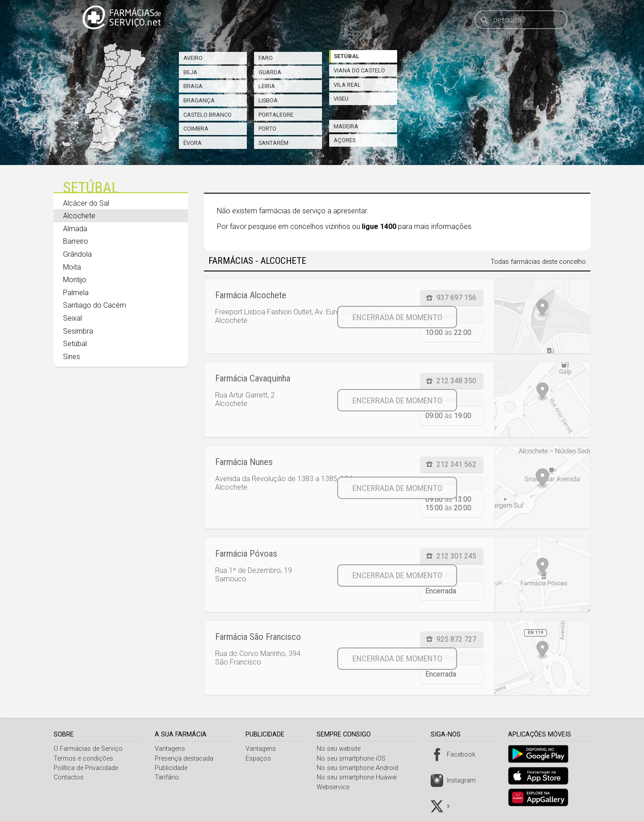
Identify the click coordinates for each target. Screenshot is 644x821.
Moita (72, 267)
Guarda (270, 72)
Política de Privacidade (86, 768)
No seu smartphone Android (361, 768)
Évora (193, 143)
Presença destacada (185, 759)
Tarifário (168, 777)
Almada (75, 229)
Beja (190, 72)
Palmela (76, 293)
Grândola (77, 254)
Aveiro (193, 58)
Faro (266, 58)
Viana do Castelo (359, 70)
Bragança (199, 100)
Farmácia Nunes (244, 462)
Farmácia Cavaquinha (253, 378)
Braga (193, 86)
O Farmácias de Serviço (88, 749)
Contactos (69, 777)
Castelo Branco (208, 115)
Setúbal (346, 56)
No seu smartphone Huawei (360, 777)
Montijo (75, 280)
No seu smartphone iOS (355, 759)
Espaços (261, 759)
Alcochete (79, 216)
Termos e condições (83, 759)
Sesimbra (78, 331)
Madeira (346, 126)
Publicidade (172, 768)
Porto (267, 129)
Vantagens (171, 749)
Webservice (337, 787)
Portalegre (276, 115)
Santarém (273, 143)
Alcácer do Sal (86, 203)
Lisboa (268, 100)
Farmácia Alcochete (251, 295)
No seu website (342, 749)
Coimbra (196, 129)
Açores (345, 140)
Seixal (72, 318)
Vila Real (347, 85)
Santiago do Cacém (95, 305)
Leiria (267, 86)
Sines (72, 357)
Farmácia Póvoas (246, 554)
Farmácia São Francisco (258, 637)
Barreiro (76, 241)
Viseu (341, 99)
